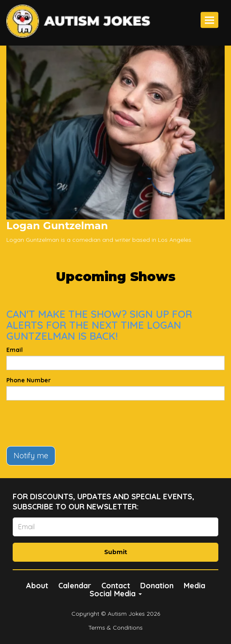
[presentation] (71, 423)
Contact (116, 586)
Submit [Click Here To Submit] (116, 552)
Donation (157, 586)
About (37, 586)
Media (194, 586)
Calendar (75, 586)
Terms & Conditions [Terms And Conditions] (115, 628)
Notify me (31, 456)
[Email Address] (115, 527)
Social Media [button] (116, 594)
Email (15, 350)
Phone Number (29, 380)
